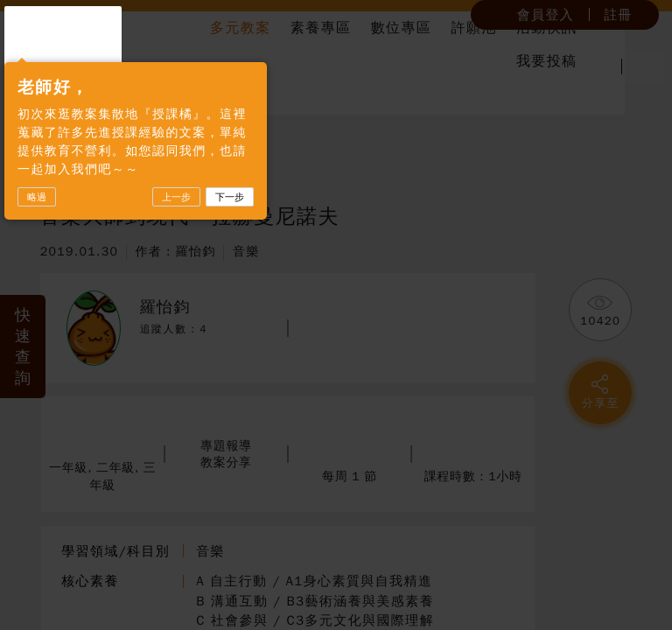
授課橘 (77, 63)
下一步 (230, 253)
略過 (37, 253)
